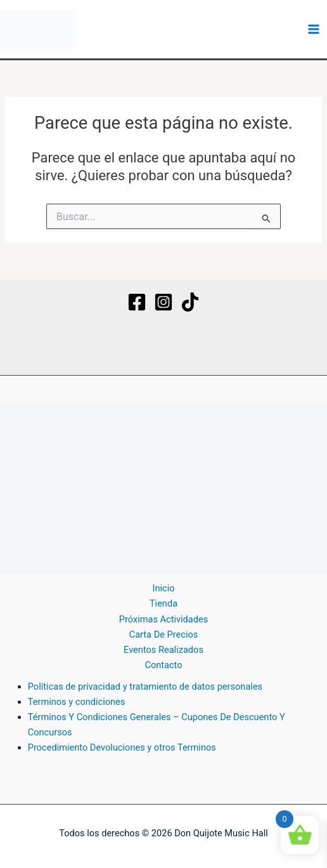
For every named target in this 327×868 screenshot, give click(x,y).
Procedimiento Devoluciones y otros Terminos (122, 747)
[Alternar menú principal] (314, 29)
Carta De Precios (164, 635)
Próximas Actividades (163, 619)
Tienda (163, 603)
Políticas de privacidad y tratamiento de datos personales (145, 687)
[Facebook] (137, 302)
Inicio (163, 588)
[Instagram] (163, 302)
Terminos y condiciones (77, 702)
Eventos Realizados (163, 650)
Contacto (163, 665)
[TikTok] (190, 302)
